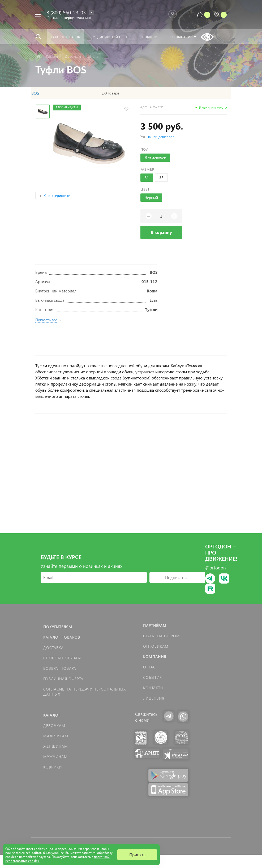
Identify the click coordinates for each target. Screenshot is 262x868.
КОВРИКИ (53, 767)
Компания (155, 657)
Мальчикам (56, 736)
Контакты (153, 688)
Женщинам (56, 746)
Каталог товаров (62, 637)
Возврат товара (60, 668)
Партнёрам (155, 625)
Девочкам (54, 726)
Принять (137, 855)
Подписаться (177, 577)
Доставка (53, 648)
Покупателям (58, 627)
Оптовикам (156, 646)
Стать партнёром (162, 636)
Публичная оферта (63, 679)
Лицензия (154, 698)
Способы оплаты (62, 658)
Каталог (52, 715)
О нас (149, 667)
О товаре (112, 93)
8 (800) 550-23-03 (66, 12)
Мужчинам (55, 757)
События (153, 677)
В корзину (161, 232)
